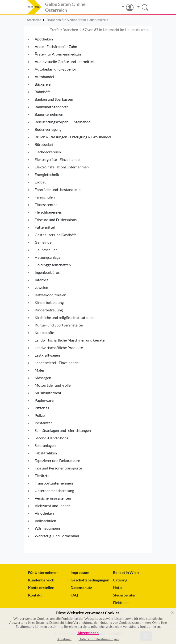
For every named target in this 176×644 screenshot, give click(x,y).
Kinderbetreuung (49, 310)
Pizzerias (42, 408)
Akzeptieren (88, 633)
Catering (120, 580)
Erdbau (41, 182)
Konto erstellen (41, 587)
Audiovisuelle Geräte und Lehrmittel (64, 62)
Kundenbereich (41, 580)
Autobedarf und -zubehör (55, 69)
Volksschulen (45, 521)
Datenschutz (81, 587)
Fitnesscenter (46, 205)
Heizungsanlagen (49, 257)
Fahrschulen (45, 197)
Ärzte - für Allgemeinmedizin (58, 54)
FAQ (74, 595)
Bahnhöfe (43, 92)
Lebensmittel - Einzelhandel (57, 363)
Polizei (40, 415)
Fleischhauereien (48, 212)
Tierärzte (42, 475)
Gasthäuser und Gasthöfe (56, 235)
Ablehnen (64, 639)
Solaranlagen (45, 445)
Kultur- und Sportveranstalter (59, 325)
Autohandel (44, 77)
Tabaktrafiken (46, 453)
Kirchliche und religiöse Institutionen (65, 317)
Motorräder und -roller (53, 385)
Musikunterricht (48, 393)
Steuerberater (124, 595)
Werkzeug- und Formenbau (57, 536)
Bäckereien (44, 84)
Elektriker (121, 602)
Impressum (80, 572)
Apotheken (44, 39)
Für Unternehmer (43, 572)
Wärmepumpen (47, 528)
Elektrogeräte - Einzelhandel (58, 159)
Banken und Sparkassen (54, 99)
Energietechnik (47, 174)
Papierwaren (45, 400)
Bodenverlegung (48, 129)
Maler (40, 370)
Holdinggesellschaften (53, 265)
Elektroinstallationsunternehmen (62, 167)
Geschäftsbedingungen (88, 580)
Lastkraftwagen (47, 355)
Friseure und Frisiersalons (56, 220)
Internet (41, 280)
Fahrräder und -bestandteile (58, 189)
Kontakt (35, 595)
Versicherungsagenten (53, 498)
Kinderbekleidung (49, 302)
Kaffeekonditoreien (50, 295)
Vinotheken (44, 513)
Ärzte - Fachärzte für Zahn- (57, 46)
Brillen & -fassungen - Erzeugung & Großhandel (73, 137)
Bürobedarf (44, 144)
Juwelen (41, 287)
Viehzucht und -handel (53, 506)
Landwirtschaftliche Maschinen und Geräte (70, 340)
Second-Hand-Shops (51, 438)
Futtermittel (45, 227)
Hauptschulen (46, 250)
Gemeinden (44, 242)
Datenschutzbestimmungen (99, 639)
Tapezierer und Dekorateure (57, 460)
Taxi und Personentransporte (58, 468)
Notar (118, 587)
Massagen (43, 378)
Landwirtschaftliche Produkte (59, 348)
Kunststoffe (44, 332)
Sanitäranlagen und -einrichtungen (63, 430)
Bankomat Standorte (52, 107)
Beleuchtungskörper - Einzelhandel (63, 122)
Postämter (43, 423)
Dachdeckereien (48, 152)
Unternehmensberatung (54, 491)
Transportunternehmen (54, 483)
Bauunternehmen (49, 114)
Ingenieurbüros (47, 272)
